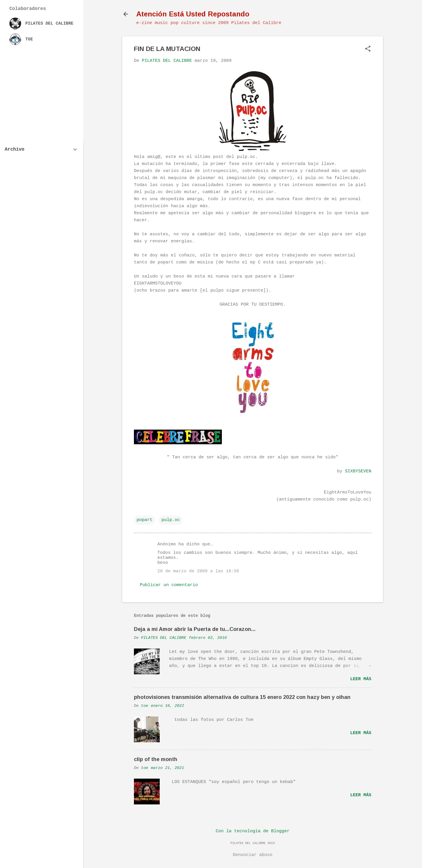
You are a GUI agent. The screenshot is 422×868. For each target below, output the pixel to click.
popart (144, 520)
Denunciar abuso (252, 855)
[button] (368, 49)
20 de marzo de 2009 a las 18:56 (198, 571)
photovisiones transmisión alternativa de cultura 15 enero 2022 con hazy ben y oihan (242, 697)
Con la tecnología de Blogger (253, 831)
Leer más (361, 679)
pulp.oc (171, 520)
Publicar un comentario (169, 585)
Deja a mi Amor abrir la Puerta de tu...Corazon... (195, 629)
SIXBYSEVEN (358, 471)
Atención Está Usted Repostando (193, 14)
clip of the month (156, 759)
